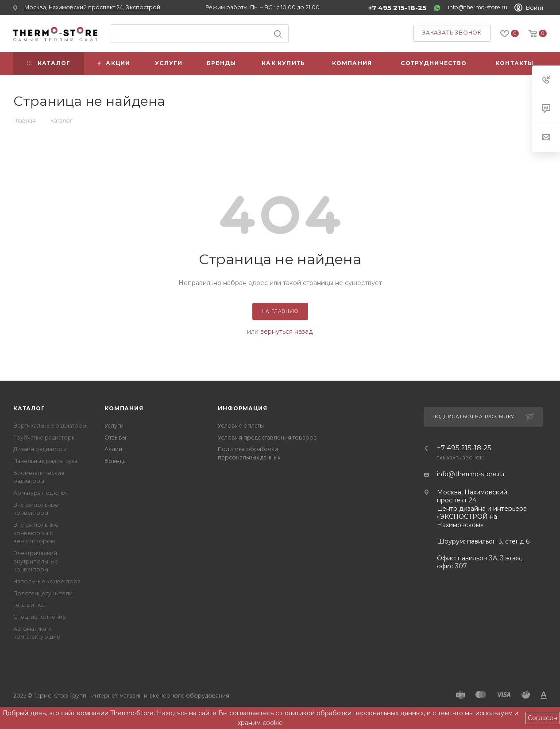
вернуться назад (287, 332)
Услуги (114, 426)
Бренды (116, 461)
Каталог (29, 408)
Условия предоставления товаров (267, 438)
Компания (124, 408)
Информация (242, 408)
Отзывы (115, 438)
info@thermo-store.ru (478, 7)
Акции (113, 449)
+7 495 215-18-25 (397, 8)
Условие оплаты (241, 426)
